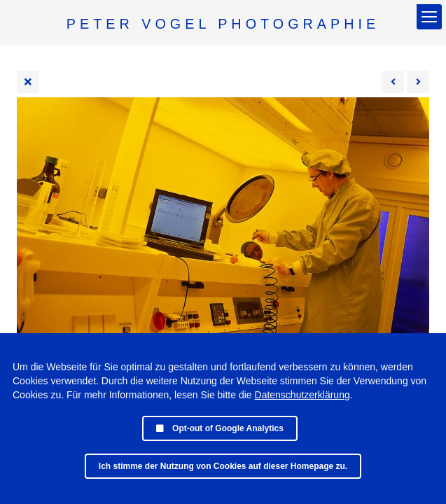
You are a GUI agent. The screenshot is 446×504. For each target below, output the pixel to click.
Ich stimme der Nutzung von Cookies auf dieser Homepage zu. (223, 466)
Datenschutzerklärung (302, 395)
